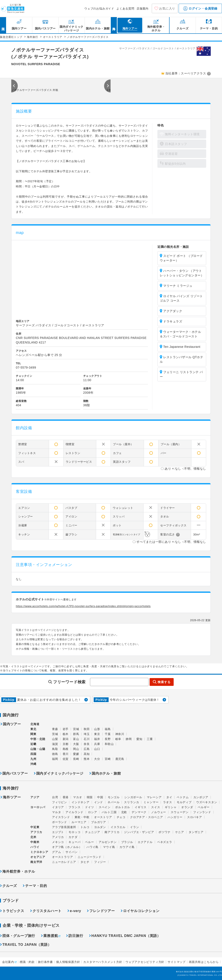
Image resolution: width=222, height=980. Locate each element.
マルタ (56, 812)
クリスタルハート (47, 911)
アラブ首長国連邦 (64, 827)
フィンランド (202, 812)
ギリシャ (171, 807)
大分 (97, 759)
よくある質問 (125, 9)
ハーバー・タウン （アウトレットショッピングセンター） (182, 273)
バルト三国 (109, 812)
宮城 (76, 729)
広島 (87, 749)
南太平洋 (36, 862)
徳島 (55, 754)
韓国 (90, 797)
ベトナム (183, 797)
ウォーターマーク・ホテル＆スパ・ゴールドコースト (180, 334)
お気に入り (167, 8)
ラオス (167, 802)
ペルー (89, 842)
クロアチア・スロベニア (147, 817)
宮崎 (108, 759)
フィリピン (60, 802)
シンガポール (133, 797)
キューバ (74, 842)
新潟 (66, 739)
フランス (74, 807)
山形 (97, 729)
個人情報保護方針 (68, 962)
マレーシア (154, 797)
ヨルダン (100, 827)
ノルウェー (159, 812)
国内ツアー (12, 724)
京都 (66, 744)
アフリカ (36, 832)
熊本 (87, 759)
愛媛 (76, 754)
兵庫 (97, 744)
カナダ (73, 837)
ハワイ (35, 847)
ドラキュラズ (173, 321)
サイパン (71, 852)
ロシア (92, 812)
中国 (100, 797)
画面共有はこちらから (204, 962)
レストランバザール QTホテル (181, 359)
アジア (35, 797)
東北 (33, 729)
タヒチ (85, 862)
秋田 (87, 729)
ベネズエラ (165, 842)
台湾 (55, 797)
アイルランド (74, 812)
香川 (66, 754)
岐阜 (118, 739)
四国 (33, 754)
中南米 (35, 842)
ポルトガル (123, 807)
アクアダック (173, 311)
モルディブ (184, 802)
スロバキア (195, 817)
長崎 (76, 759)
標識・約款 (27, 962)
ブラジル (127, 842)
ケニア (180, 832)
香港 (66, 797)
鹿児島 (120, 759)
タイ (169, 797)
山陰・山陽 (38, 749)
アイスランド (61, 817)
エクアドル (145, 842)
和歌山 (109, 744)
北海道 (35, 724)
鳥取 (55, 749)
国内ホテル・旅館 (106, 773)
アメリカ (58, 837)
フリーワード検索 (69, 682)
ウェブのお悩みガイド (99, 9)
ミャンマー (151, 802)
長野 (108, 739)
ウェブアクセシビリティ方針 (145, 962)
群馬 (76, 734)
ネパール (113, 802)
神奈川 (120, 734)
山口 (97, 749)
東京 (97, 734)
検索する (164, 682)
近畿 (33, 744)
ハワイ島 (92, 847)
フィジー (100, 862)
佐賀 (66, 759)
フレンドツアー (102, 911)
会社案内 (8, 962)
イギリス (141, 807)
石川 (87, 739)
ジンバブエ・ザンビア (139, 832)
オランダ (187, 807)
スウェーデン (180, 812)
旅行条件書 (45, 962)
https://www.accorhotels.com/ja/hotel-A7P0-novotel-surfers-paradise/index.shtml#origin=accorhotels (83, 606)
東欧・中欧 (82, 817)
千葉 (108, 734)
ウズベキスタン (207, 802)
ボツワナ (164, 832)
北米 (33, 837)
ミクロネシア (39, 852)
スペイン (105, 807)
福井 (97, 739)
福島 (108, 729)
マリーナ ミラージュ (178, 286)
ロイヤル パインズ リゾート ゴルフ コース (181, 298)
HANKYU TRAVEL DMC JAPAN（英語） (126, 936)
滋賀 (55, 744)
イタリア (58, 807)
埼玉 (87, 734)
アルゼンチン (108, 842)
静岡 (129, 739)
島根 (66, 749)
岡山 (76, 749)
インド (99, 802)
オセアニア (38, 857)
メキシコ (58, 842)
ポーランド (60, 822)
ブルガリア (99, 822)
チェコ (121, 817)
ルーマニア (79, 822)
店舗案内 (143, 9)
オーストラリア (63, 857)
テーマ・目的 (36, 886)
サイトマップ (177, 962)
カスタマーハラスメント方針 (103, 962)
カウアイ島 (127, 847)
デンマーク (139, 812)
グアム (56, 852)
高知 (87, 754)
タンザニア (196, 832)
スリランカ (131, 802)
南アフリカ (112, 832)
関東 (33, 734)
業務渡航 (51, 936)
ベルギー (204, 807)
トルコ (85, 827)
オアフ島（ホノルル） (67, 847)
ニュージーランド (90, 857)
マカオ (78, 797)
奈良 (87, 744)
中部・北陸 (38, 739)
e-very (75, 911)
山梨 (55, 739)
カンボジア (201, 797)
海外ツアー (12, 797)
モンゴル (114, 797)
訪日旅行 (76, 936)
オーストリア (103, 817)
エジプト (58, 832)
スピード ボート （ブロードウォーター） (181, 258)
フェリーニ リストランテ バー (181, 374)
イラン (135, 827)
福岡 (55, 759)
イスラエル (118, 827)
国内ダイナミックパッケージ (60, 773)
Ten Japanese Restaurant (182, 347)
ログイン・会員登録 (200, 8)
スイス (156, 807)
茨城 (55, 734)
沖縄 (33, 764)
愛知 (139, 739)
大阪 (76, 744)
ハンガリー (175, 817)
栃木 (66, 734)
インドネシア (81, 802)
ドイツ (89, 807)
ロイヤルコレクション (141, 911)
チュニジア (92, 832)
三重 (150, 739)
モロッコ (74, 832)
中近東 (35, 827)
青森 (55, 729)
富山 (76, 739)
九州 (33, 759)
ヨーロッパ (38, 807)
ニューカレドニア (64, 862)
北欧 (124, 812)
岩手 (66, 729)
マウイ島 (109, 847)
